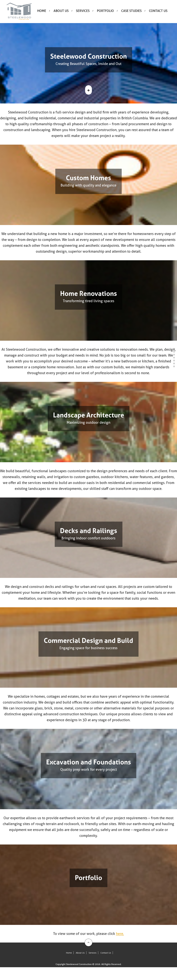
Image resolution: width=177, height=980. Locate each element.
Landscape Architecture (174, 355)
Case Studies (131, 11)
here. (120, 934)
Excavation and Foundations (174, 363)
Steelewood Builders (174, 345)
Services (83, 11)
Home (42, 11)
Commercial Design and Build (174, 361)
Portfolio (174, 366)
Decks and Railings (174, 358)
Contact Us (158, 11)
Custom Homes (174, 349)
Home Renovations (174, 352)
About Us (61, 11)
